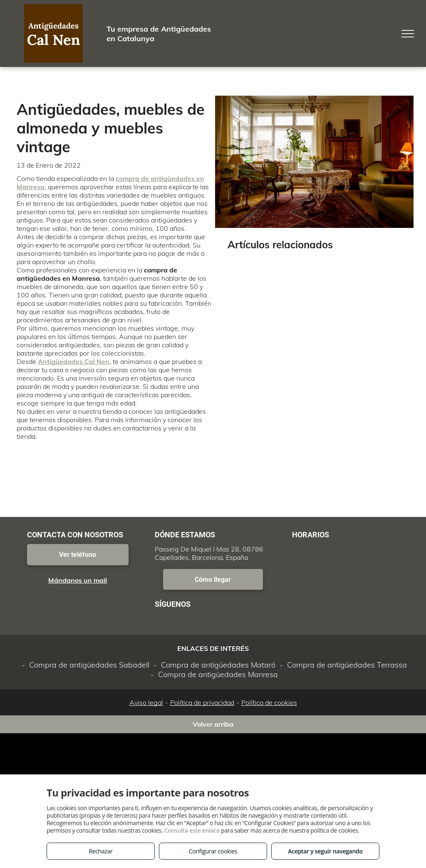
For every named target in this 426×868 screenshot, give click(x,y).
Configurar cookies (213, 851)
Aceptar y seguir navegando (325, 851)
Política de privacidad (202, 702)
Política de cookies (269, 702)
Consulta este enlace (192, 830)
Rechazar (100, 851)
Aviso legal (146, 702)
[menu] (408, 34)
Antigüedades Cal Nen (74, 361)
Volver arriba (213, 724)
